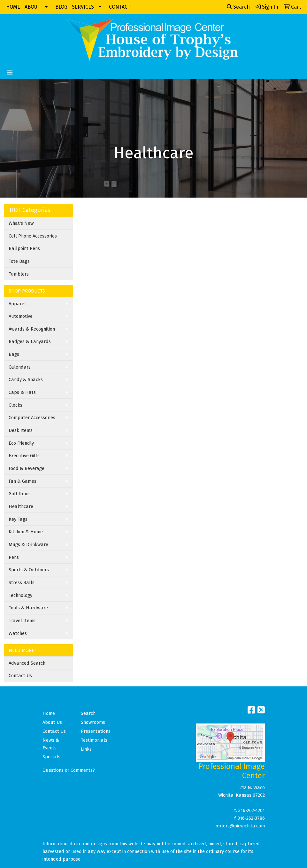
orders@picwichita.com (240, 826)
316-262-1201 (252, 810)
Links (86, 749)
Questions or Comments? (69, 770)
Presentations (96, 731)
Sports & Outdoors (29, 570)
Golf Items (20, 494)
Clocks (15, 405)
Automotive (21, 316)
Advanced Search (27, 663)
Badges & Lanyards (30, 341)
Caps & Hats (22, 392)
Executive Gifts (24, 456)
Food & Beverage (27, 468)
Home (49, 713)
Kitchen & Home (26, 532)
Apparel (17, 304)
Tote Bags (19, 261)
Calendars (20, 367)
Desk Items (21, 430)
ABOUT (32, 7)
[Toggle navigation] (10, 72)
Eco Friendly (21, 443)
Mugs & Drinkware (28, 544)
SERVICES (83, 7)
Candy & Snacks (26, 379)
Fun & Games (23, 481)
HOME (13, 7)
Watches (18, 633)
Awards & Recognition (32, 329)
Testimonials (94, 740)
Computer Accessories (32, 418)
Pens (14, 557)
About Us (52, 722)
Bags (14, 354)
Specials (51, 757)
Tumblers (19, 274)
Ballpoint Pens (24, 248)
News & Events (51, 744)
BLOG (61, 7)
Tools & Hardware (28, 608)
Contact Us (20, 676)
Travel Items (22, 621)
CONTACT (120, 7)
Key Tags (18, 519)
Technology (20, 595)
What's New (21, 223)
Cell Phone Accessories (33, 236)
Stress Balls (22, 583)
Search (238, 7)
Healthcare (21, 506)
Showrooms (93, 722)
